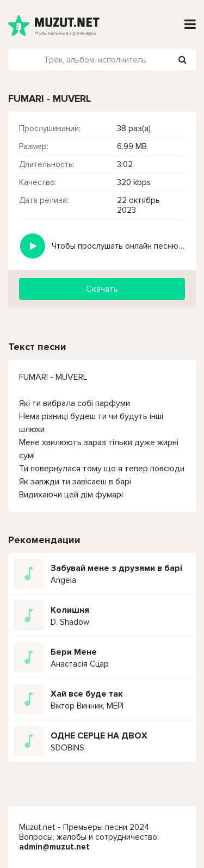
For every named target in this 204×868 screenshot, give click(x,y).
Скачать (102, 289)
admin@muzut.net (54, 847)
